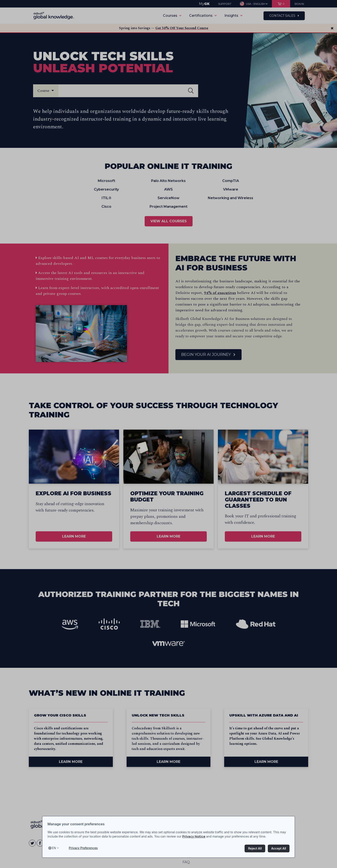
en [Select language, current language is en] (54, 848)
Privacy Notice (194, 836)
